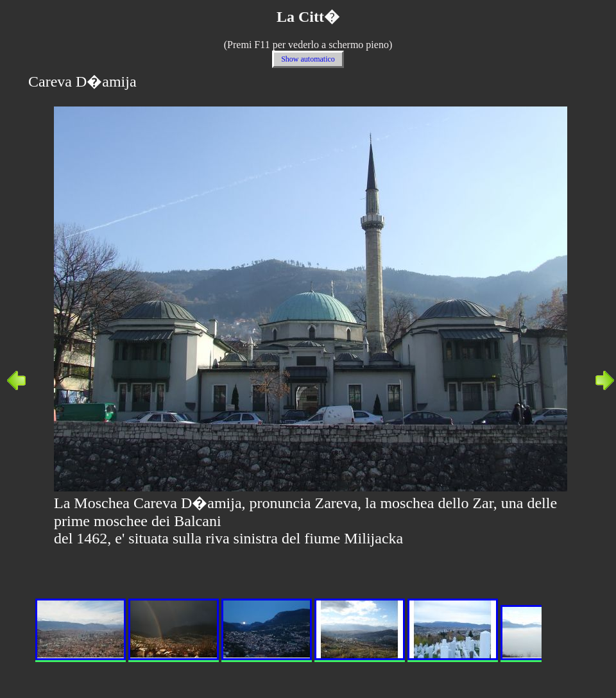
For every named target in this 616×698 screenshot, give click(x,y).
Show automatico (308, 59)
